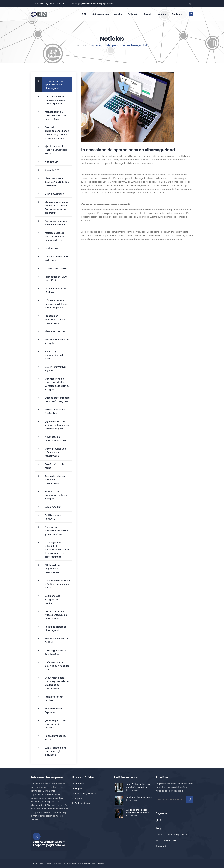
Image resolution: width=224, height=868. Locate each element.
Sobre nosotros (101, 14)
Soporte (148, 14)
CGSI (84, 14)
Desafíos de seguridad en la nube (57, 258)
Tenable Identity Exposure (54, 710)
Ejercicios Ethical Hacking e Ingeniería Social (56, 150)
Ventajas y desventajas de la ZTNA (55, 355)
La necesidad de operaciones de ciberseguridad (54, 85)
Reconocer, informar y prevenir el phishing (57, 223)
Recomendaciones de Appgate (57, 341)
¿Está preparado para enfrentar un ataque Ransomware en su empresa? (57, 207)
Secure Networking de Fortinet (57, 640)
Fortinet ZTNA (52, 248)
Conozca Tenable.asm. (57, 268)
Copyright (161, 846)
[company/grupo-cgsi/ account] (190, 4)
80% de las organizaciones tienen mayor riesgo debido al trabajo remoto (57, 133)
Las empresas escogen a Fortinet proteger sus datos (57, 584)
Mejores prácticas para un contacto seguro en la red (55, 236)
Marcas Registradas (166, 840)
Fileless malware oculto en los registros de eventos (57, 182)
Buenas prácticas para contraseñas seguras (57, 400)
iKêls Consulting (97, 864)
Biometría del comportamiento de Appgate (56, 495)
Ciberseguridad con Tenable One (56, 652)
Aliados (118, 14)
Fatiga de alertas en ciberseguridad (56, 629)
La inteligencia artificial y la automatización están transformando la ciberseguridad (57, 550)
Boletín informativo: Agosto (55, 369)
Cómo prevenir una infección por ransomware (55, 452)
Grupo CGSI (80, 789)
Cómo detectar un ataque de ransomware (55, 480)
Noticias (162, 14)
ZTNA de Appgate (54, 194)
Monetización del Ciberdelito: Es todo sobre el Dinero (55, 115)
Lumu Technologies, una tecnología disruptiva (56, 751)
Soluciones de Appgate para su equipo (54, 599)
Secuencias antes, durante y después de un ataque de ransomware (57, 683)
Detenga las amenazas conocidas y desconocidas (57, 531)
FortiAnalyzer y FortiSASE (53, 517)
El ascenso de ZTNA (55, 331)
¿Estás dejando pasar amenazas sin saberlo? (57, 724)
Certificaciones (82, 803)
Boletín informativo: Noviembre (55, 411)
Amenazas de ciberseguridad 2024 (56, 439)
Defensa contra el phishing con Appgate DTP (57, 666)
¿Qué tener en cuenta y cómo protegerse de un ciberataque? (57, 425)
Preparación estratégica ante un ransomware (56, 319)
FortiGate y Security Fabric (55, 738)
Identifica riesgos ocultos (54, 699)
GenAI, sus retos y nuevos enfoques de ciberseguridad (56, 615)
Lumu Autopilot (53, 507)
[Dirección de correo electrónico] (175, 800)
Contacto (177, 14)
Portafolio (133, 14)
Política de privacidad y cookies (172, 835)
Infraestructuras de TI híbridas (56, 290)
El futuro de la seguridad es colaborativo (52, 569)
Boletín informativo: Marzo (55, 466)
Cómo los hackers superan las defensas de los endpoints (57, 304)
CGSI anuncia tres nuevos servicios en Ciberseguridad (56, 100)
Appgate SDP (52, 162)
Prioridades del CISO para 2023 (56, 279)
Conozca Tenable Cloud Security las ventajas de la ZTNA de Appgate (57, 384)
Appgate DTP (52, 170)
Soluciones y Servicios (86, 793)
